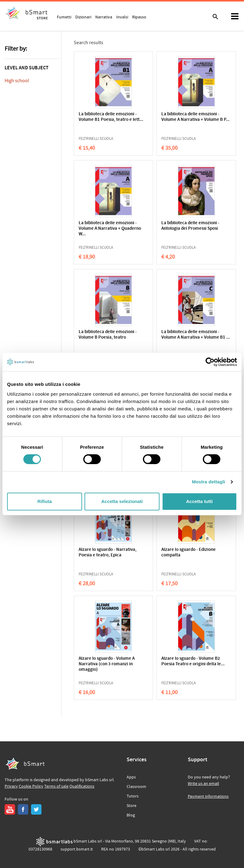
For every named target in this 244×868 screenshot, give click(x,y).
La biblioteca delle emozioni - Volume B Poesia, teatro (108, 335)
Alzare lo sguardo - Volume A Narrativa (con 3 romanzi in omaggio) (107, 664)
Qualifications (82, 786)
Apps (131, 777)
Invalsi (122, 17)
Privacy (11, 786)
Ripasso (139, 17)
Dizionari (83, 17)
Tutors (133, 796)
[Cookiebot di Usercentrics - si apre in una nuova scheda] (210, 362)
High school (17, 81)
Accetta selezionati (122, 501)
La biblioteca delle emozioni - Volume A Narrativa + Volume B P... (195, 117)
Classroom (136, 787)
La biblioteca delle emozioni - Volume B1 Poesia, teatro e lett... (111, 117)
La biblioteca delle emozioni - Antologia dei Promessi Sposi (190, 226)
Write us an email (203, 784)
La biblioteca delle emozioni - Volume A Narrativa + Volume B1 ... (196, 335)
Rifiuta (45, 501)
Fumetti (64, 17)
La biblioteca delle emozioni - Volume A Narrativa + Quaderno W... (110, 229)
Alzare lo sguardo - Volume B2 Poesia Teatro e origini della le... (193, 661)
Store (132, 806)
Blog (131, 815)
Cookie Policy (31, 786)
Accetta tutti (199, 501)
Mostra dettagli (208, 482)
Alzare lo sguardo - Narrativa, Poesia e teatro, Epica (108, 553)
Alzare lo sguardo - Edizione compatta (189, 553)
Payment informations (208, 797)
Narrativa (104, 17)
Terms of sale (56, 786)
